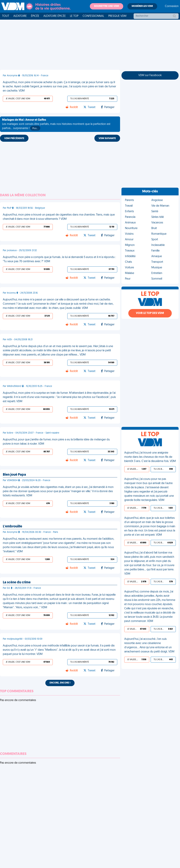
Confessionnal (93, 16)
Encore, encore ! (60, 683)
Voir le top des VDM (150, 313)
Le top (74, 16)
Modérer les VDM (142, 6)
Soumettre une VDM (107, 6)
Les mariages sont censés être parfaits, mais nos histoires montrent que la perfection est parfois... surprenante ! (56, 125)
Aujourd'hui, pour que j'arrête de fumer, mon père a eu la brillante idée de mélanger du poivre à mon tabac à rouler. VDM (56, 442)
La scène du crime (17, 582)
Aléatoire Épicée (55, 16)
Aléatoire (20, 16)
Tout (6, 16)
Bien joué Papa (14, 475)
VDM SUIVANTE (107, 138)
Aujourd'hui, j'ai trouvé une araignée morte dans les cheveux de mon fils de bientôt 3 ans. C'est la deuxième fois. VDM (150, 457)
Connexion (172, 6)
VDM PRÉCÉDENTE (14, 138)
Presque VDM (117, 16)
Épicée (35, 16)
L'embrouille (12, 527)
